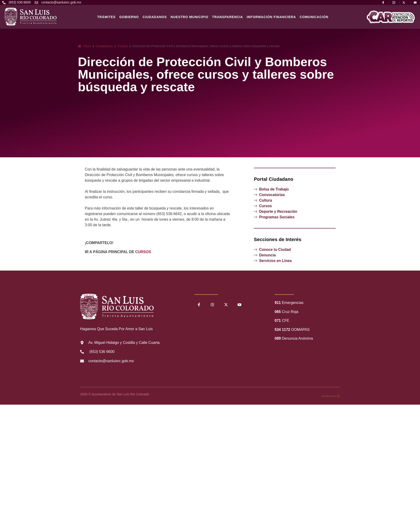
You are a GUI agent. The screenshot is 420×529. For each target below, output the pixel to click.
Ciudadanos (155, 17)
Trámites (106, 17)
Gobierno (129, 17)
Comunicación (314, 17)
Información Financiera (271, 17)
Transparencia (227, 17)
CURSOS (143, 252)
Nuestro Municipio (189, 17)
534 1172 (282, 330)
